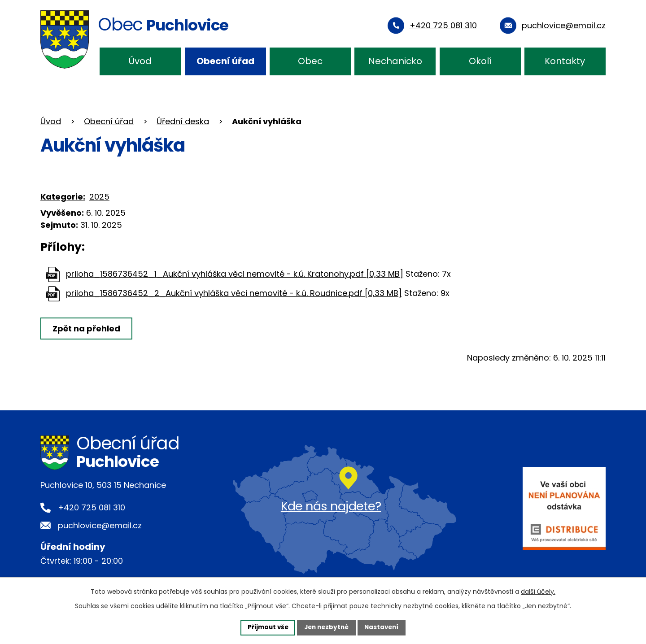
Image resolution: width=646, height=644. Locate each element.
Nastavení (384, 627)
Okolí (480, 61)
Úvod (140, 61)
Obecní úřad (225, 61)
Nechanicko (395, 61)
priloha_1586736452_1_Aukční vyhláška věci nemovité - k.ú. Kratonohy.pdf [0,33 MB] (235, 274)
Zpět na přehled (87, 329)
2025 (99, 197)
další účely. (538, 591)
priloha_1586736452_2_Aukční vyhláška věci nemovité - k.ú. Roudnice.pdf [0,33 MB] (234, 293)
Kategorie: (63, 197)
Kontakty (565, 61)
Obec (310, 61)
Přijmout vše (265, 627)
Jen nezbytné (326, 627)
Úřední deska (183, 121)
